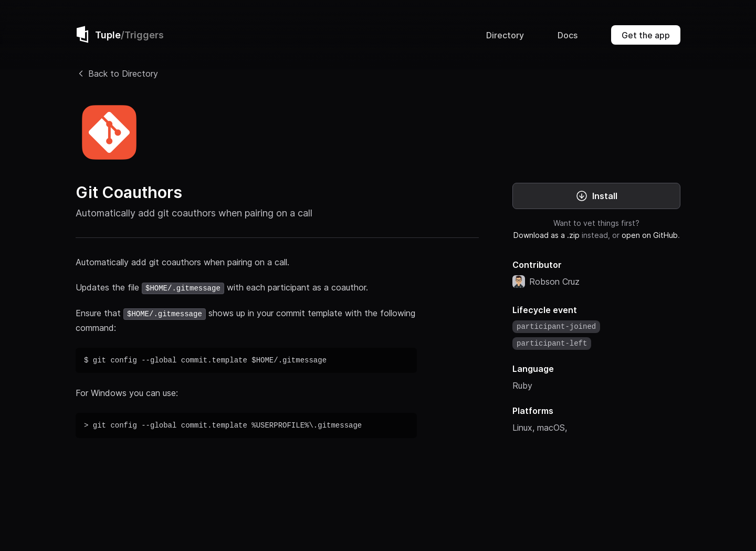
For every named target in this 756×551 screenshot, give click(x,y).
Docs (568, 35)
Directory (505, 35)
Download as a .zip (547, 235)
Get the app (646, 35)
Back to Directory (117, 74)
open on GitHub (650, 235)
